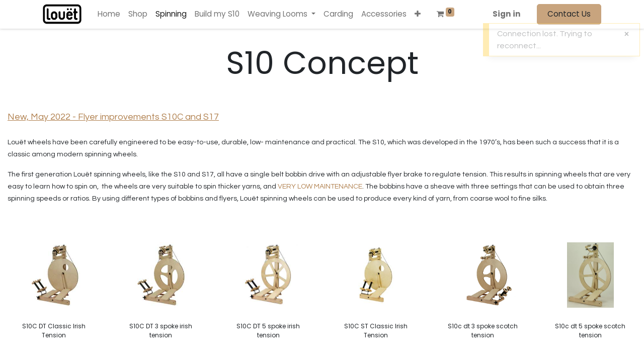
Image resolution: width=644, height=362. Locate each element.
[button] (418, 14)
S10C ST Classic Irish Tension (376, 331)
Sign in (507, 14)
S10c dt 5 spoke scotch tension (590, 331)
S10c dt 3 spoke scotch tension (483, 331)
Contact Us (569, 14)
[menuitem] (109, 14)
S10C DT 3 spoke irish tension (161, 331)
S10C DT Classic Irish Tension (54, 331)
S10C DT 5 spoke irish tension (268, 331)
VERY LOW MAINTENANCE (320, 187)
